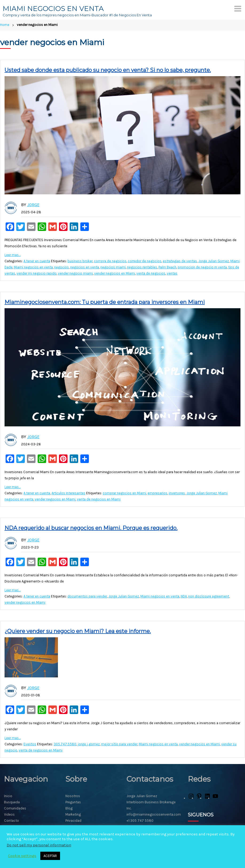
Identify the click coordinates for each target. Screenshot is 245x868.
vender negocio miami (75, 273)
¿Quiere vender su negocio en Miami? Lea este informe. (78, 631)
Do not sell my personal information (39, 845)
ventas (172, 273)
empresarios (157, 493)
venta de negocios (151, 273)
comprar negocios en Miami (125, 493)
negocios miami (113, 267)
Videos (9, 814)
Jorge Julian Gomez (214, 261)
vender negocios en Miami (115, 273)
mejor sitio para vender (119, 744)
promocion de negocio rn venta (202, 267)
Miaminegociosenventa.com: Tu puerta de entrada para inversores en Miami (105, 302)
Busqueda (12, 802)
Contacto (11, 821)
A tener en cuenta (37, 261)
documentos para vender (87, 596)
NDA (184, 596)
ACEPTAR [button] (50, 856)
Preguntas (73, 802)
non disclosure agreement (209, 596)
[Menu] (238, 9)
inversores (177, 493)
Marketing (73, 814)
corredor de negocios (145, 261)
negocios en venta (85, 267)
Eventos (30, 744)
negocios (62, 267)
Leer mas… (13, 255)
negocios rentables (142, 267)
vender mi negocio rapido (37, 273)
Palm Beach (167, 267)
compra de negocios (110, 261)
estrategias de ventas (180, 261)
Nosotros (73, 796)
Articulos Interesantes (68, 493)
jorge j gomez (89, 744)
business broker (80, 261)
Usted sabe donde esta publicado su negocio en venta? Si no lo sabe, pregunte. (108, 70)
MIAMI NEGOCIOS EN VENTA (53, 9)
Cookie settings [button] (22, 856)
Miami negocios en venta (33, 267)
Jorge (33, 205)
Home (5, 25)
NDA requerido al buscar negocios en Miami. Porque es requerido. (91, 528)
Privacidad (73, 821)
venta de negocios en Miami (99, 499)
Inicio (8, 796)
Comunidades (15, 808)
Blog (69, 808)
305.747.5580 (65, 744)
